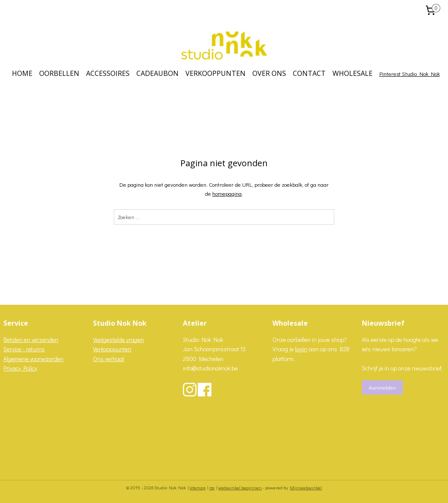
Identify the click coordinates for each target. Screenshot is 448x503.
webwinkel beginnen (240, 487)
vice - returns (28, 349)
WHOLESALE (353, 73)
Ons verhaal (108, 359)
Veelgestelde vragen (119, 340)
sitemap (198, 487)
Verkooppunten (112, 349)
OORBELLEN (59, 73)
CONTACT (309, 73)
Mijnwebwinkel (306, 487)
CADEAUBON (158, 73)
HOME (22, 73)
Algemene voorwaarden (33, 359)
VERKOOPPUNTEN (215, 73)
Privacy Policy (20, 368)
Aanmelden (382, 387)
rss (212, 487)
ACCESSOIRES (108, 73)
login (301, 349)
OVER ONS (269, 73)
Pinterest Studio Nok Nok (410, 74)
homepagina (227, 193)
